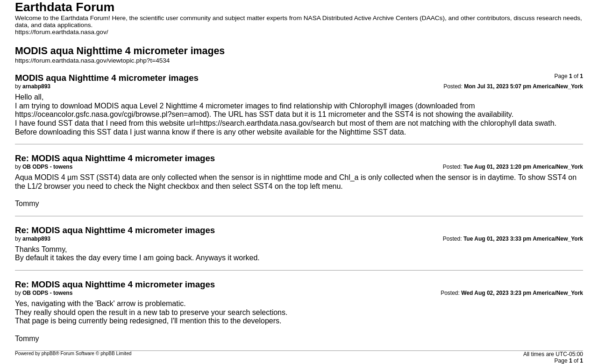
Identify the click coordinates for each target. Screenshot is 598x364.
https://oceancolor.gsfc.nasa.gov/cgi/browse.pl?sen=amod (111, 114)
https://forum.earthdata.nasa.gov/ (62, 32)
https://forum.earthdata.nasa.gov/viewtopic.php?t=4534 (92, 61)
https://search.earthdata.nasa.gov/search (267, 123)
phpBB (49, 353)
